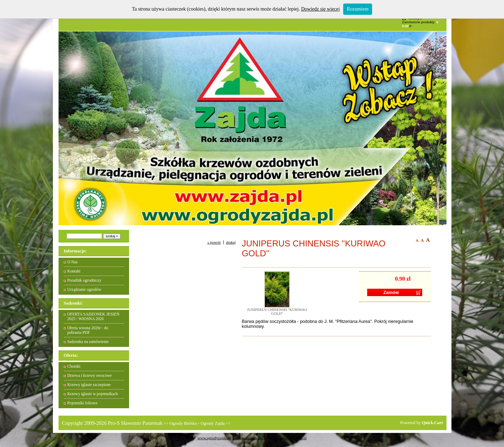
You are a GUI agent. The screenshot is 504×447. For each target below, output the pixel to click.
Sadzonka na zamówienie (88, 342)
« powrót (214, 242)
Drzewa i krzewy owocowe (90, 376)
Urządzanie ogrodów (84, 290)
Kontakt (74, 271)
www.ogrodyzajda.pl (214, 438)
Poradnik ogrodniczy (84, 280)
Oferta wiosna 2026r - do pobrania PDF (88, 330)
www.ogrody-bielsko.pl (288, 438)
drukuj (231, 242)
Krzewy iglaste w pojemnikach (93, 394)
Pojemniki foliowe (83, 403)
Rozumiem (357, 9)
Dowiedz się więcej (321, 9)
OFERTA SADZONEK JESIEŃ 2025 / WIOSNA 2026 (93, 317)
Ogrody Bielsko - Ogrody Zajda (197, 423)
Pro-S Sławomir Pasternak (135, 423)
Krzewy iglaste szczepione (89, 385)
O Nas (72, 262)
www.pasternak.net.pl (250, 438)
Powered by (422, 423)
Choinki (74, 366)
